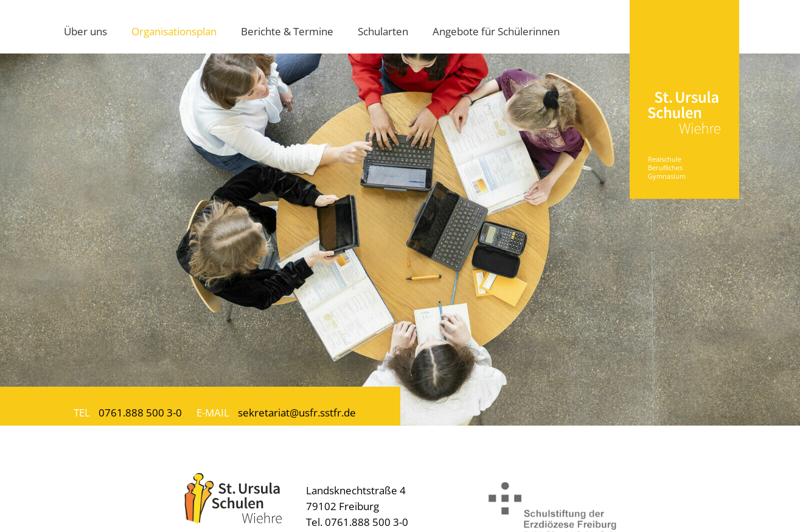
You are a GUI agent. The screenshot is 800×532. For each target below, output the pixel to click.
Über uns (85, 31)
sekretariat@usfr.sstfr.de (297, 412)
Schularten (383, 31)
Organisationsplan (174, 31)
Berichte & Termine (287, 31)
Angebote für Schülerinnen (496, 31)
